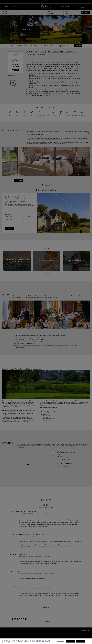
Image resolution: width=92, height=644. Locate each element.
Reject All (70, 641)
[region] (46, 641)
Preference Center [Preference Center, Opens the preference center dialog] (60, 641)
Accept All (80, 641)
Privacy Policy (45, 641)
